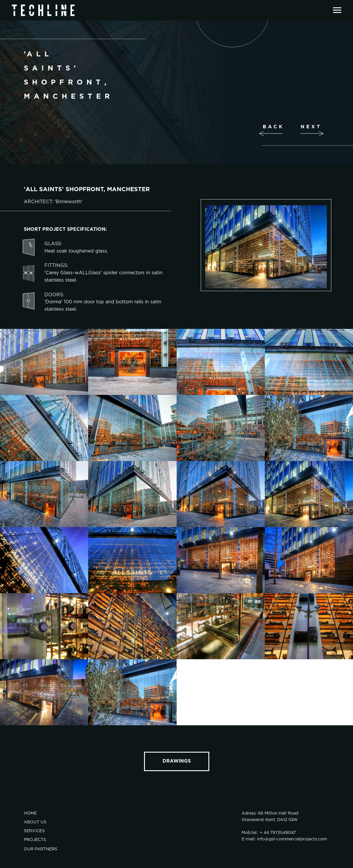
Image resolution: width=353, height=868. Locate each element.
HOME (30, 813)
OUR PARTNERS (41, 849)
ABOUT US (35, 822)
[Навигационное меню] (337, 10)
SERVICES (34, 831)
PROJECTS (35, 840)
